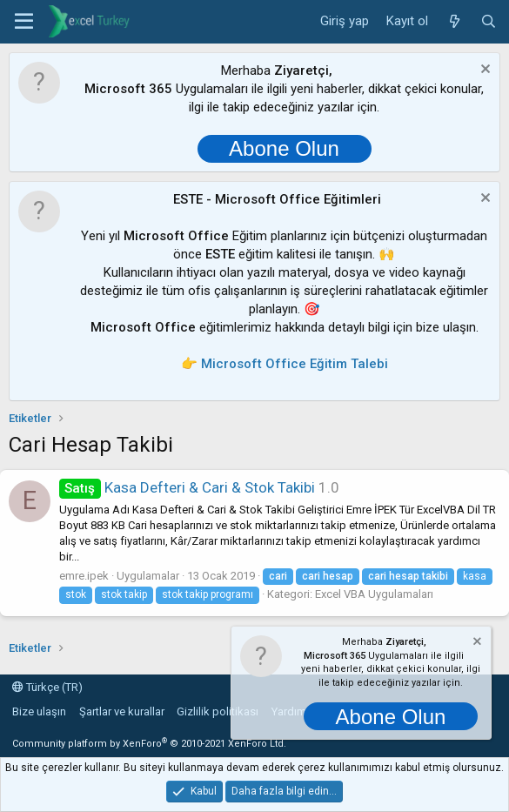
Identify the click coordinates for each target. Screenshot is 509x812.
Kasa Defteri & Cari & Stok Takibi (187, 487)
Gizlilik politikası (218, 711)
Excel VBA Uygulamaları (374, 594)
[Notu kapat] (483, 71)
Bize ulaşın (39, 711)
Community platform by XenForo (149, 744)
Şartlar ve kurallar (122, 711)
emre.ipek (84, 576)
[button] (24, 22)
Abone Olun (284, 148)
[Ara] (489, 22)
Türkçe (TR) (47, 687)
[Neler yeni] (454, 22)
